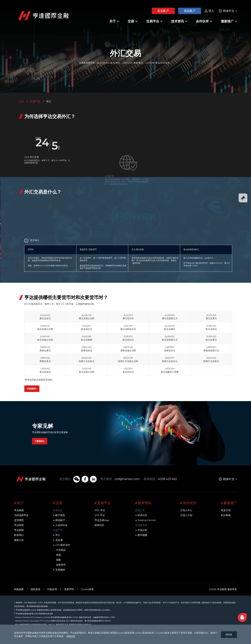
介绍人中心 (186, 510)
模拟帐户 (190, 11)
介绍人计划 (186, 515)
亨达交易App (102, 520)
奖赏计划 (226, 510)
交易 (131, 21)
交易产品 (35, 101)
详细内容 (71, 636)
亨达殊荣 (19, 525)
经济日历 (142, 515)
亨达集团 (19, 510)
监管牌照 (19, 520)
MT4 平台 (100, 510)
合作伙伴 (202, 21)
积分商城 (226, 515)
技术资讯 (178, 21)
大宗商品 (61, 550)
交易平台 (153, 21)
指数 (58, 560)
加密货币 (61, 565)
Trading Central (147, 520)
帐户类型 (60, 515)
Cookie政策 (87, 589)
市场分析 (142, 530)
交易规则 (60, 570)
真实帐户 (163, 11)
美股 (58, 555)
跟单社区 (99, 525)
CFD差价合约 (63, 545)
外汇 (58, 535)
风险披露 (19, 589)
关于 (113, 21)
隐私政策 (36, 589)
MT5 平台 (100, 515)
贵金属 (59, 540)
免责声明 (69, 589)
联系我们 (19, 535)
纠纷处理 (52, 589)
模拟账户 (60, 520)
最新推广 (227, 21)
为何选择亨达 (21, 515)
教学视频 (142, 535)
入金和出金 (61, 525)
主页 (21, 101)
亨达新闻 (19, 530)
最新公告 (19, 540)
